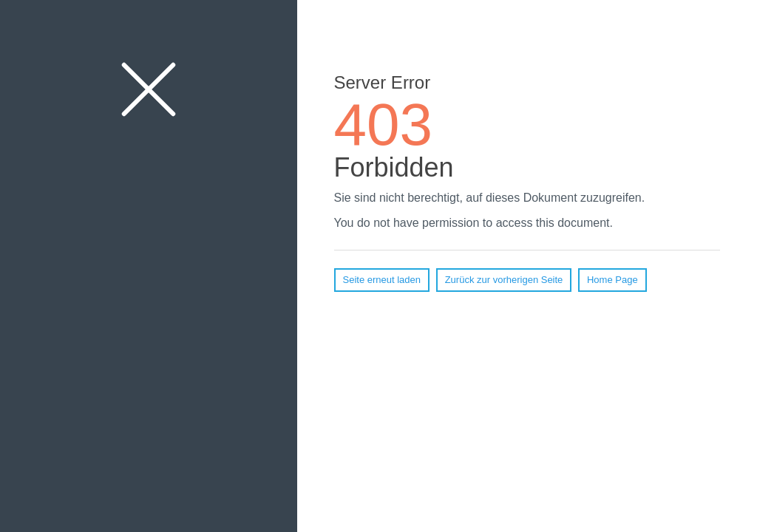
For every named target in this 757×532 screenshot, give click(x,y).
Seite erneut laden (382, 280)
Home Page (612, 280)
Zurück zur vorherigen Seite (504, 280)
